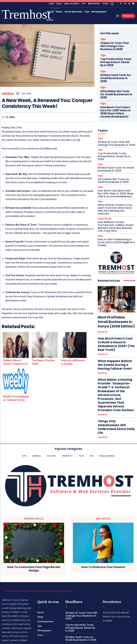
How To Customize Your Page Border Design (34, 533)
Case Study (104, 190)
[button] (112, 4)
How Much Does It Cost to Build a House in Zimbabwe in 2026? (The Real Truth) (116, 308)
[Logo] (7, 14)
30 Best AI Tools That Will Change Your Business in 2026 (115, 44)
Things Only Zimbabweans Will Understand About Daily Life (116, 360)
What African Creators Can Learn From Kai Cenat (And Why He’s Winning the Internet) (116, 183)
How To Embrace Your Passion (103, 532)
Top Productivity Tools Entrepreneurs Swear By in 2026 (116, 58)
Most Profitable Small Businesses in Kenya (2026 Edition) (114, 290)
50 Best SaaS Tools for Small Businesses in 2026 (115, 71)
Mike (12, 117)
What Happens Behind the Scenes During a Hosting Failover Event (113, 323)
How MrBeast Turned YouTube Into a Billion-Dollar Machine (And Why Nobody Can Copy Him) (115, 197)
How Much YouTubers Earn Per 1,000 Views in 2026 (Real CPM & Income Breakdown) (116, 95)
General (8, 94)
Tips (102, 39)
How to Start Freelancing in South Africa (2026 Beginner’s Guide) (115, 212)
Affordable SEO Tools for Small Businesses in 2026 (115, 82)
